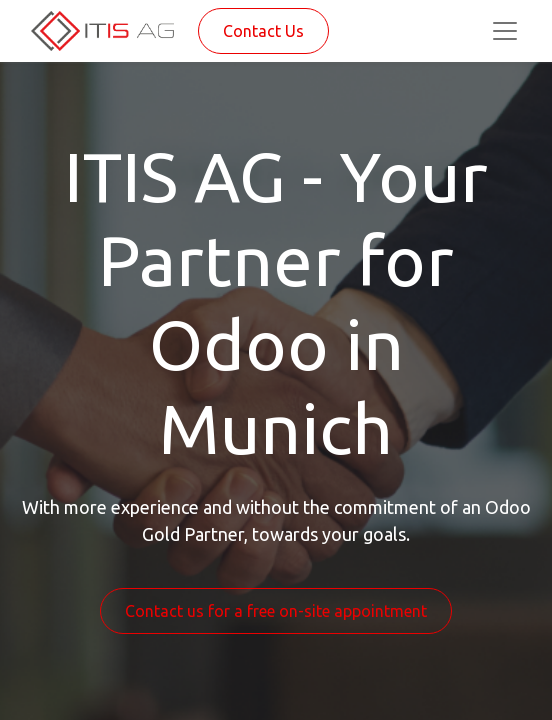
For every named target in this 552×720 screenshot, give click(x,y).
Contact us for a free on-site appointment (276, 611)
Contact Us (263, 31)
